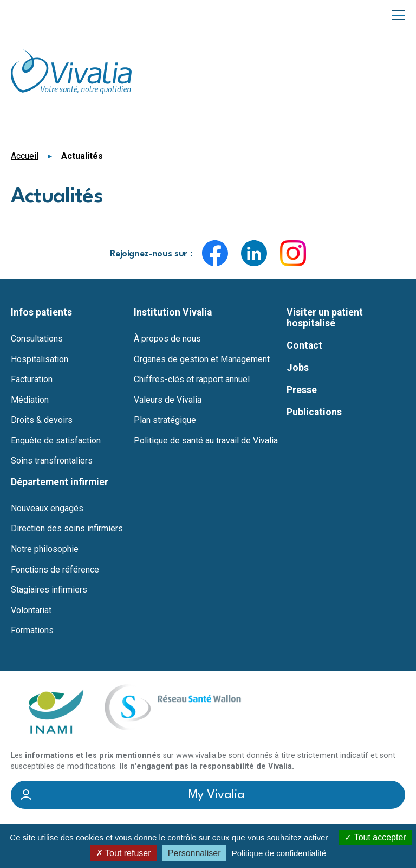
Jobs (298, 368)
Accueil (25, 156)
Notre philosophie (45, 549)
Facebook (215, 253)
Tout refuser (123, 853)
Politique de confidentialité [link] (279, 853)
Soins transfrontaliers (52, 461)
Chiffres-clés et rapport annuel (192, 380)
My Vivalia (217, 795)
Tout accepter (375, 837)
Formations (32, 631)
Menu (399, 14)
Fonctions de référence (55, 570)
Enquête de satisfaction (56, 441)
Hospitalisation (40, 359)
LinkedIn (254, 253)
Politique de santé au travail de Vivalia (206, 441)
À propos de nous (167, 339)
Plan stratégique (165, 420)
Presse (302, 390)
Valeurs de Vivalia (168, 400)
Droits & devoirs (42, 420)
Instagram (293, 253)
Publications (314, 412)
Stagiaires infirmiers (49, 590)
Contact (304, 345)
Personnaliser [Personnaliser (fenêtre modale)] (194, 853)
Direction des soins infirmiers (67, 529)
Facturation (32, 380)
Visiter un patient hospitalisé (325, 318)
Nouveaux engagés (47, 509)
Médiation (30, 400)
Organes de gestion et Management (202, 359)
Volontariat (31, 610)
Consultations (37, 339)
